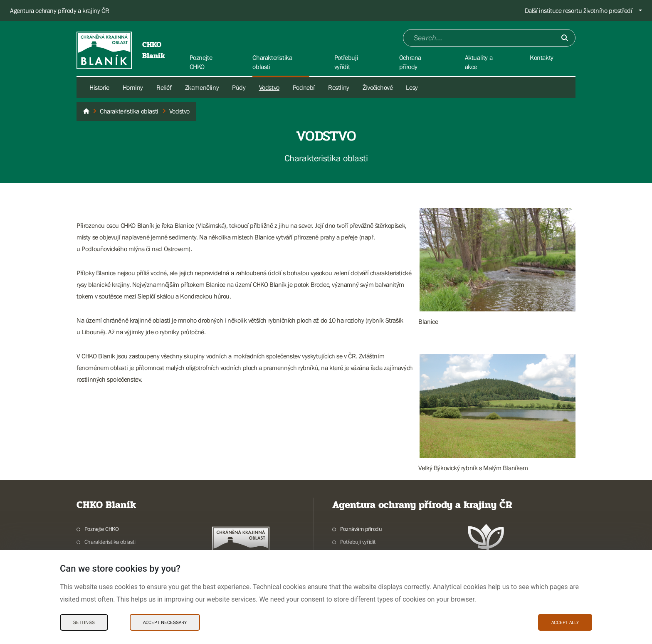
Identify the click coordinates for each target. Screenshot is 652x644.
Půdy (239, 87)
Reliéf (164, 87)
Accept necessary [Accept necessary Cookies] (165, 622)
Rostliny (339, 87)
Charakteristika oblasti (110, 542)
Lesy (412, 87)
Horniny (133, 87)
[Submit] (565, 38)
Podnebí (304, 87)
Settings (84, 622)
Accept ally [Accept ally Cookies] (565, 622)
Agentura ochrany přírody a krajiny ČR (59, 10)
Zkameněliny (202, 87)
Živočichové (378, 87)
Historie (99, 87)
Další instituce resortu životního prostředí (579, 10)
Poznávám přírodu (361, 529)
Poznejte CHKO (102, 529)
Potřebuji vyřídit (358, 542)
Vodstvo (269, 87)
